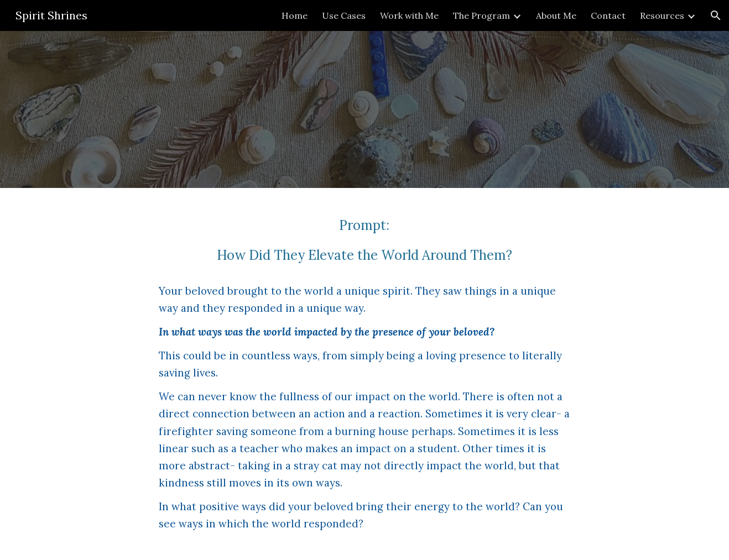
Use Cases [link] (344, 15)
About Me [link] (556, 15)
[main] (365, 374)
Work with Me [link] (409, 15)
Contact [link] (608, 15)
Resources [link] (662, 15)
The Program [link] (481, 15)
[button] (716, 15)
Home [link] (295, 15)
